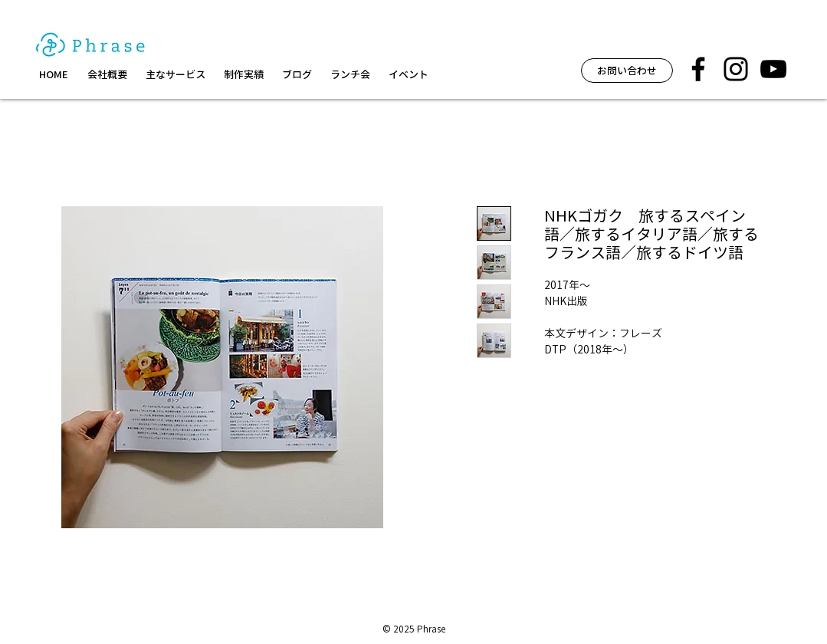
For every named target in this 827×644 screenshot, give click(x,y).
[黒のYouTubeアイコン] (773, 69)
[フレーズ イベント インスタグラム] (736, 69)
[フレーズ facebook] (698, 69)
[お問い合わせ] (627, 71)
